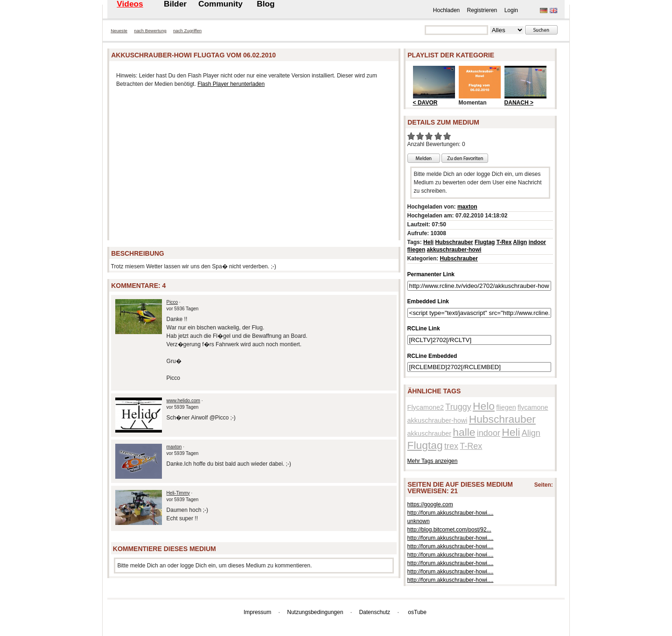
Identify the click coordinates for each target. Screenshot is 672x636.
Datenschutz (374, 612)
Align (520, 242)
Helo (484, 406)
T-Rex (504, 242)
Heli (428, 242)
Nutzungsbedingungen (315, 612)
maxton (174, 447)
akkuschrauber (429, 433)
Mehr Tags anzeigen (433, 461)
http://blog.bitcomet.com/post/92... (449, 530)
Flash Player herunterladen (231, 84)
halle (464, 432)
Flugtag (485, 242)
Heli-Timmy (178, 493)
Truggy (458, 407)
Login (511, 10)
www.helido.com (183, 401)
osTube (417, 612)
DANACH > (519, 103)
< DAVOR (425, 103)
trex (451, 446)
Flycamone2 (426, 407)
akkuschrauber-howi (454, 250)
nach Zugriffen (187, 31)
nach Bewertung (150, 31)
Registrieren (482, 10)
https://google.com (430, 504)
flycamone (533, 407)
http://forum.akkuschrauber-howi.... (451, 513)
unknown (419, 521)
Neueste (119, 31)
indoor (537, 242)
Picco (172, 302)
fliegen (416, 250)
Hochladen (446, 10)
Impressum (257, 612)
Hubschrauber (454, 242)
